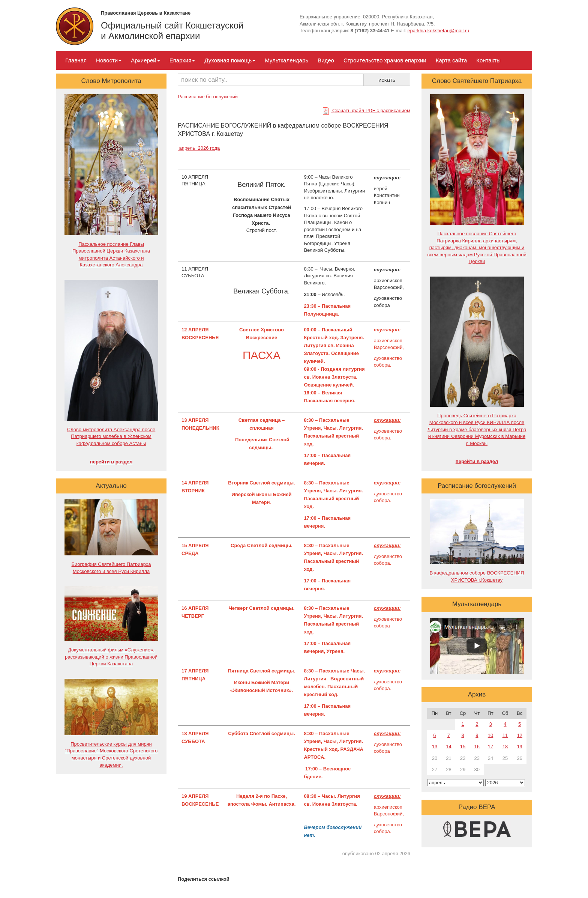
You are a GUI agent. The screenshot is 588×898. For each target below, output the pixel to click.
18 (505, 747)
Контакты (488, 60)
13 (435, 747)
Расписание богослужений (208, 97)
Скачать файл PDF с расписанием (367, 111)
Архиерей (145, 60)
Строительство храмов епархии (385, 60)
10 (490, 735)
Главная (76, 60)
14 (448, 747)
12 (519, 735)
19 (519, 747)
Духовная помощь (230, 60)
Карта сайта (451, 60)
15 (463, 747)
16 (477, 747)
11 (505, 735)
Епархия (182, 60)
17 (490, 747)
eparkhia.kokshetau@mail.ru (438, 31)
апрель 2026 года (199, 148)
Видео (326, 60)
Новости (109, 60)
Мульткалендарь (286, 60)
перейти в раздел (111, 462)
